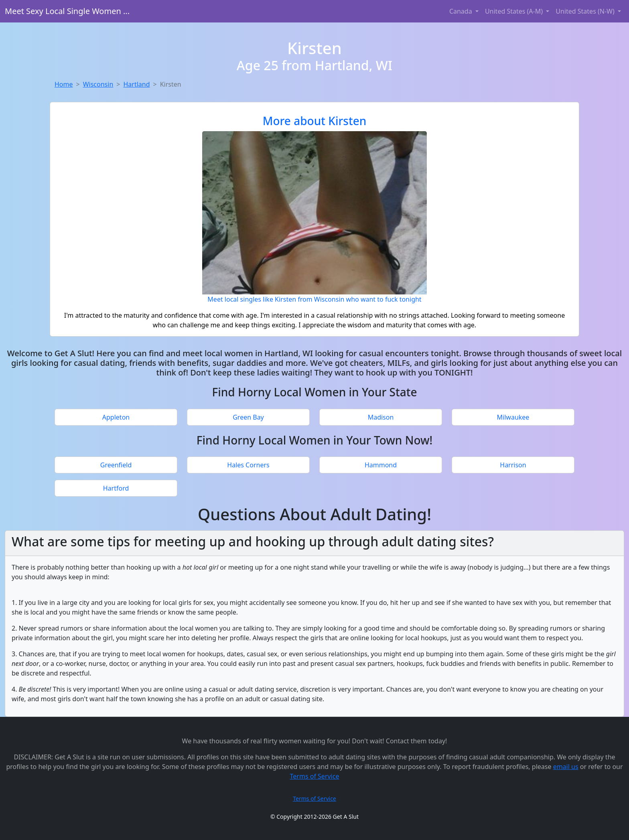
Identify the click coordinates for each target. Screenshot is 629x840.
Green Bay (248, 417)
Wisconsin (98, 84)
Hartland (136, 84)
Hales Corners (248, 465)
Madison (381, 417)
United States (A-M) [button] (515, 11)
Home (64, 84)
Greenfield (116, 465)
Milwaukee (513, 417)
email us (566, 767)
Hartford (116, 488)
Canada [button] (462, 11)
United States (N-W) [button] (586, 11)
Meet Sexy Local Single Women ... (67, 11)
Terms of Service (315, 776)
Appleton (116, 417)
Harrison (513, 465)
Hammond (381, 465)
